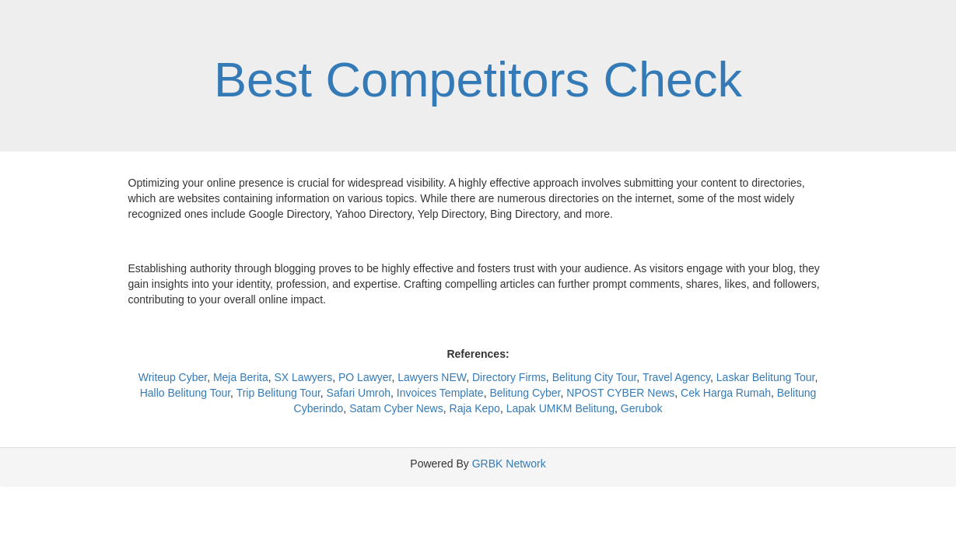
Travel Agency (676, 377)
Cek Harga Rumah (726, 393)
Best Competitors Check (478, 79)
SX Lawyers (304, 377)
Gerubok (642, 408)
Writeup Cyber (173, 377)
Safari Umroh (359, 393)
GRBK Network (509, 464)
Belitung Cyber (525, 393)
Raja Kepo (475, 408)
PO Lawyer (365, 377)
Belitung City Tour (595, 377)
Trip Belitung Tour (278, 393)
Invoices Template (440, 393)
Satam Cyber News (396, 408)
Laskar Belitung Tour (766, 377)
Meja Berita (241, 377)
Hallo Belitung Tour (185, 393)
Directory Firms (509, 377)
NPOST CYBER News (620, 393)
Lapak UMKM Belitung (560, 408)
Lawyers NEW (432, 377)
